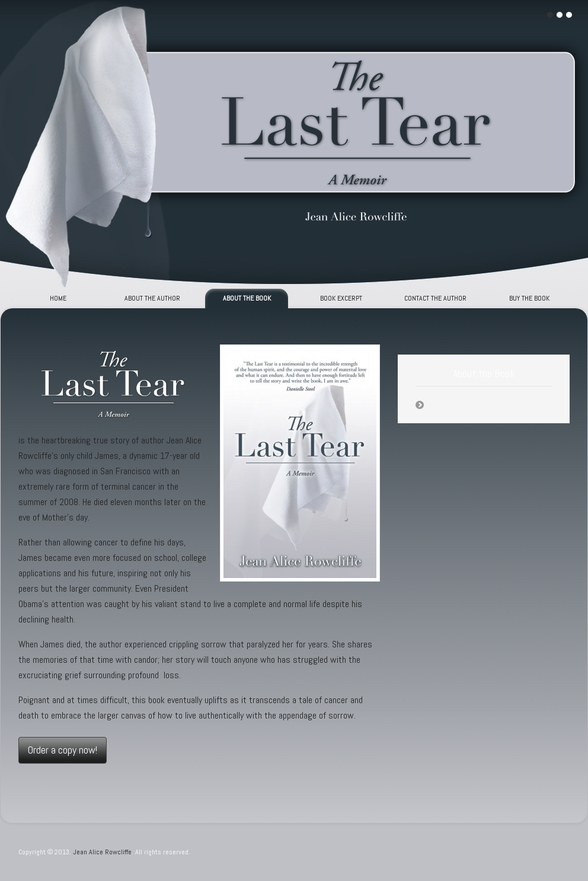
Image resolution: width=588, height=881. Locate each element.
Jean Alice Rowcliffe (102, 852)
